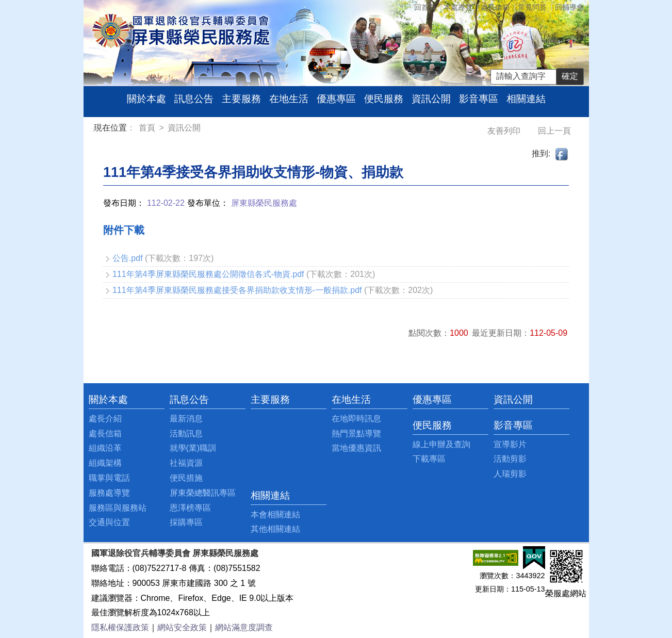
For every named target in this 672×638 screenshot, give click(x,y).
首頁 (148, 128)
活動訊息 (186, 433)
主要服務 (241, 99)
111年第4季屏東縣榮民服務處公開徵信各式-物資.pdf (208, 274)
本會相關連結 (275, 514)
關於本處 (146, 99)
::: (96, 129)
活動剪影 (510, 459)
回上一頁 (554, 131)
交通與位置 (109, 522)
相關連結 (526, 99)
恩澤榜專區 (190, 508)
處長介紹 (105, 419)
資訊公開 (431, 99)
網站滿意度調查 (244, 627)
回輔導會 (569, 7)
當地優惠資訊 (356, 448)
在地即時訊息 (356, 419)
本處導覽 (458, 7)
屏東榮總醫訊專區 (203, 493)
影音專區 (479, 99)
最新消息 (186, 419)
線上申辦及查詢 (441, 444)
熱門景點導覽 (356, 433)
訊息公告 (194, 99)
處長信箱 (495, 7)
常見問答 (532, 7)
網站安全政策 (182, 627)
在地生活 (289, 99)
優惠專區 (336, 99)
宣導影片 (510, 444)
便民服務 (384, 99)
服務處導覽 (109, 493)
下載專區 (429, 459)
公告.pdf (128, 258)
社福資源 (186, 463)
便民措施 (186, 478)
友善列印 (505, 131)
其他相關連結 (275, 529)
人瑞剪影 (510, 474)
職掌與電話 (109, 478)
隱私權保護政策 (120, 627)
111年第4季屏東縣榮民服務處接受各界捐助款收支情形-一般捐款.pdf (237, 290)
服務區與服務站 (118, 508)
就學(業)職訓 (193, 448)
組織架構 (105, 463)
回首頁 (425, 7)
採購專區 (186, 522)
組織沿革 (105, 448)
